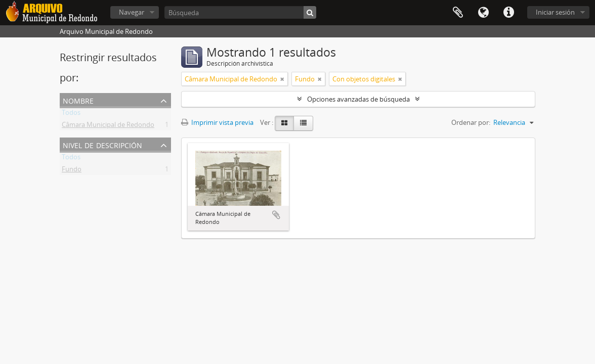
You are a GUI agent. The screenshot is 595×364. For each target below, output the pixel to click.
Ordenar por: (471, 122)
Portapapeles (458, 13)
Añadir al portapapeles (276, 215)
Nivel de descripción (102, 144)
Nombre (78, 100)
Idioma (483, 13)
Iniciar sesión (555, 12)
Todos (71, 114)
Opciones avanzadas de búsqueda (358, 99)
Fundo (72, 171)
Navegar (132, 12)
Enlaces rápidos (508, 13)
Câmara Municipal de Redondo (108, 126)
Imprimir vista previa (217, 122)
